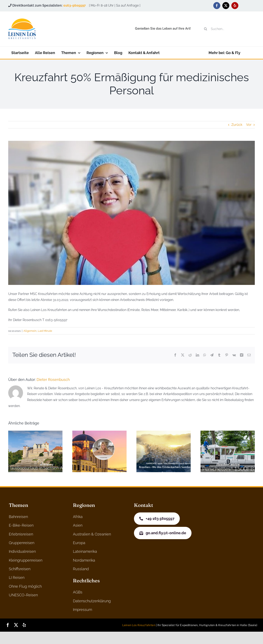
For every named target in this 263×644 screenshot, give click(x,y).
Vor (249, 125)
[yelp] (235, 6)
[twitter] (226, 6)
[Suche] (206, 29)
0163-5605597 (74, 5)
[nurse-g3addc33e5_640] (131, 213)
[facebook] (217, 6)
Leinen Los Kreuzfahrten (139, 625)
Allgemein (30, 331)
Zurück (237, 125)
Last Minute (45, 331)
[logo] (22, 20)
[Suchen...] (228, 29)
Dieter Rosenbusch (53, 380)
